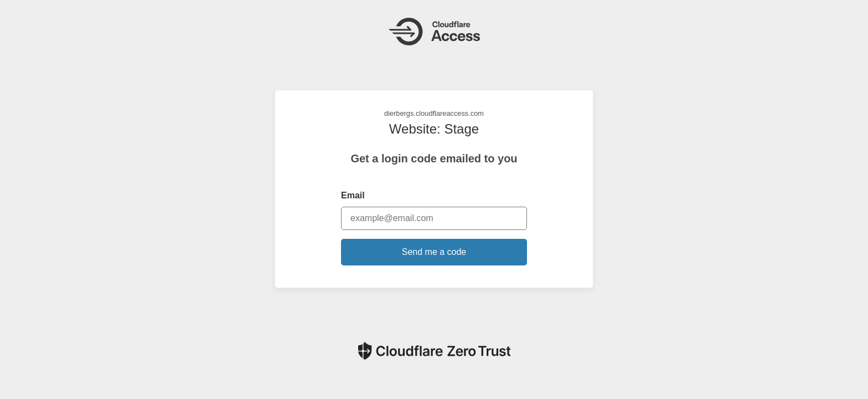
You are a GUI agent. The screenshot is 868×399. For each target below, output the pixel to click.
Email (353, 195)
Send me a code (434, 252)
